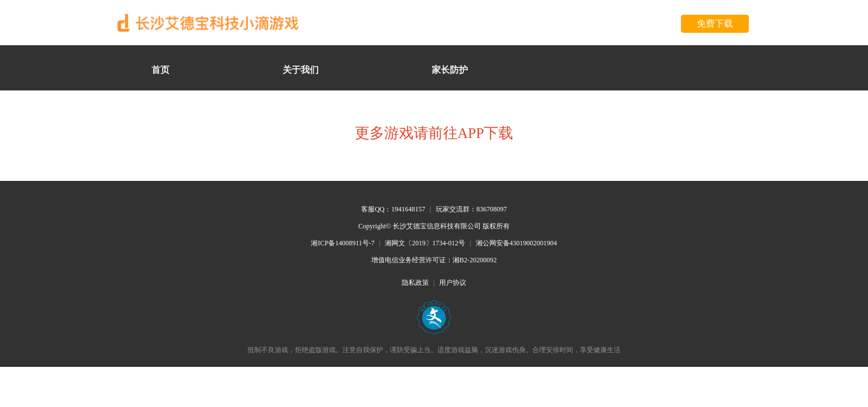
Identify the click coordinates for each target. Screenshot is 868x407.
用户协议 (453, 283)
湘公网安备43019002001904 (517, 243)
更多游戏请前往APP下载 (434, 133)
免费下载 (715, 23)
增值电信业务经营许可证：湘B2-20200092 (434, 260)
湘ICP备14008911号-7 (342, 243)
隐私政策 (415, 283)
